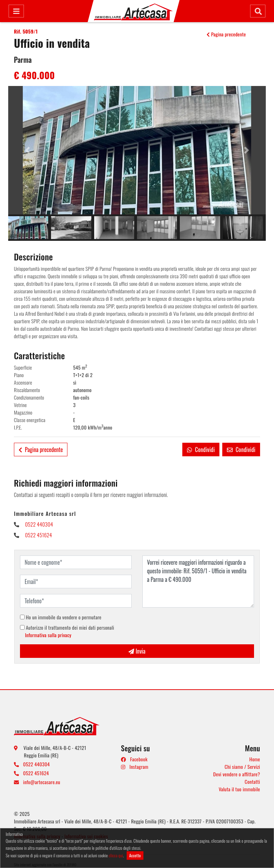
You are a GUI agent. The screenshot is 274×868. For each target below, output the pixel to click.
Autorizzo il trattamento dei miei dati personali (67, 631)
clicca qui (116, 855)
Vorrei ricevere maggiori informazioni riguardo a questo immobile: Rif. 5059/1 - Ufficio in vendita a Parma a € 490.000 (198, 582)
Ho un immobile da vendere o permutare (61, 617)
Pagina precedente (226, 34)
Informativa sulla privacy (48, 635)
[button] (27, 150)
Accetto (135, 855)
